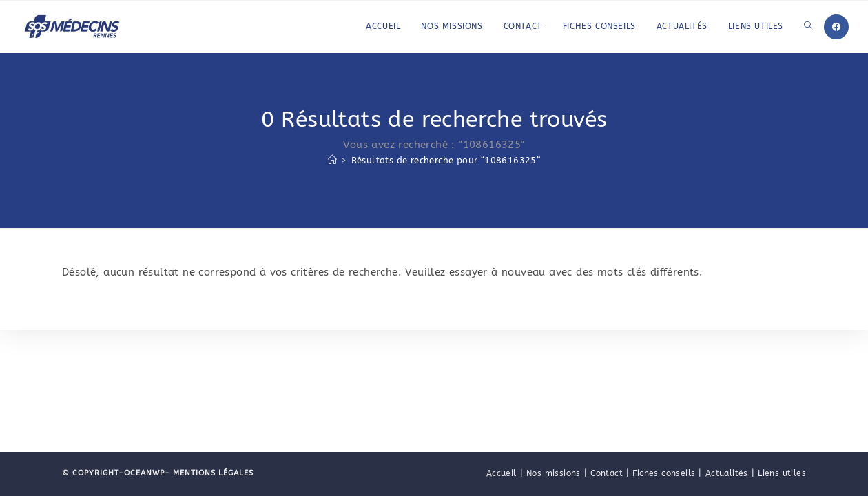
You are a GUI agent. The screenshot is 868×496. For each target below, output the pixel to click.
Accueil (502, 473)
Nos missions (554, 473)
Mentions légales (212, 473)
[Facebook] (836, 27)
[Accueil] (332, 160)
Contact (607, 473)
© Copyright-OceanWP (113, 473)
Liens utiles (782, 473)
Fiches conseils (664, 473)
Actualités (727, 473)
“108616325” (446, 160)
